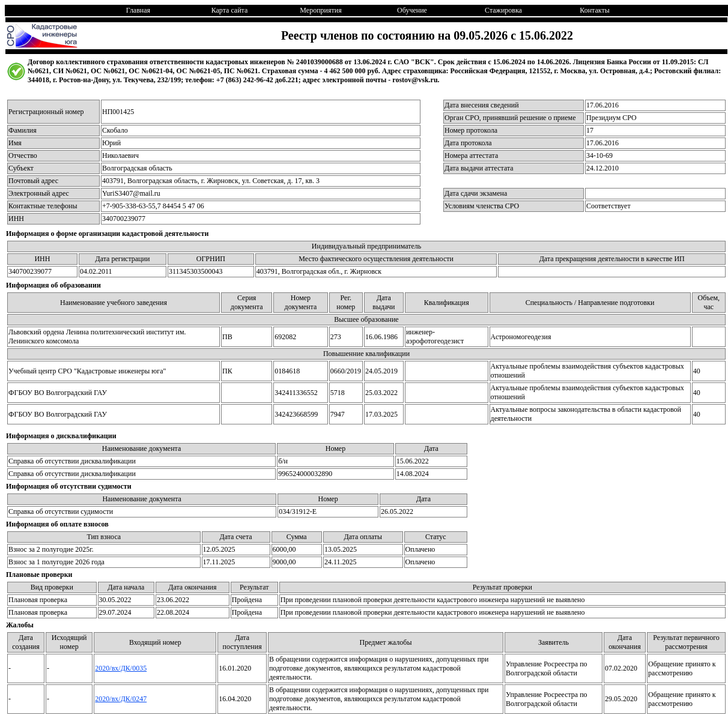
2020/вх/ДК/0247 (121, 699)
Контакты (595, 10)
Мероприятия (320, 10)
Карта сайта (230, 10)
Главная (138, 10)
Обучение (412, 10)
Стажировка (503, 10)
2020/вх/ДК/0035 (121, 668)
